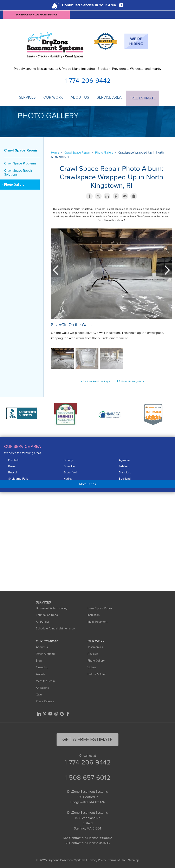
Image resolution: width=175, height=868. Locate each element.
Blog (39, 660)
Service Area (110, 98)
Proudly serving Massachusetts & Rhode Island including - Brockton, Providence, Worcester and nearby (88, 69)
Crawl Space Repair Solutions (18, 172)
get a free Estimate (87, 739)
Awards (41, 674)
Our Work (53, 98)
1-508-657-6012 (87, 777)
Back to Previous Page (95, 381)
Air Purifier (43, 622)
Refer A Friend (45, 654)
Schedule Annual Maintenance (37, 15)
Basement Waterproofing (52, 608)
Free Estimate (144, 98)
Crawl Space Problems (20, 163)
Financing (42, 667)
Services (27, 98)
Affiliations (42, 688)
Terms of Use (117, 860)
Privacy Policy (97, 860)
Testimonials (95, 647)
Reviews (93, 654)
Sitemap (134, 860)
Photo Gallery (14, 184)
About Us (80, 98)
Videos (92, 667)
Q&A (39, 694)
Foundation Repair (48, 615)
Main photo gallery (131, 381)
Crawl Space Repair (21, 150)
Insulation (94, 615)
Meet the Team (45, 681)
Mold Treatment (97, 622)
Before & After (97, 674)
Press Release (45, 701)
